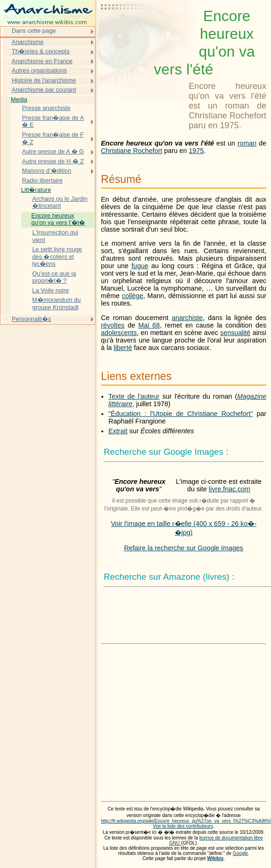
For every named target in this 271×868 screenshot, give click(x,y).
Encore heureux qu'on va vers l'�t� (58, 219)
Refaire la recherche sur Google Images (183, 548)
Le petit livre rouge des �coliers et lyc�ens (57, 256)
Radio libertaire (42, 180)
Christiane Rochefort (132, 151)
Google (240, 853)
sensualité (235, 333)
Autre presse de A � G (53, 151)
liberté (123, 348)
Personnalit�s (31, 319)
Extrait (118, 431)
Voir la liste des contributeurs (183, 826)
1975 (196, 151)
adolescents (119, 333)
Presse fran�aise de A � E (53, 121)
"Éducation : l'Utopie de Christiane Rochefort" (181, 414)
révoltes (113, 325)
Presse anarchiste (46, 108)
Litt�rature (36, 190)
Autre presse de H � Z (53, 161)
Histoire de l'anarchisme (44, 80)
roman (247, 143)
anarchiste (187, 318)
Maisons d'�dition (46, 171)
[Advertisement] (143, 30)
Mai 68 (149, 325)
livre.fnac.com (230, 489)
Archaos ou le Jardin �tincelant (60, 202)
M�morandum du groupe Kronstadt (57, 303)
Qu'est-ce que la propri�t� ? (54, 277)
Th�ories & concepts (41, 51)
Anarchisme (28, 42)
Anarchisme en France (42, 61)
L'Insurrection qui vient (55, 236)
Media (19, 99)
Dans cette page (34, 31)
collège (133, 296)
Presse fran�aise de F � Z (53, 138)
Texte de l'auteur (134, 396)
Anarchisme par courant (44, 90)
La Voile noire (51, 290)
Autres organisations (39, 70)
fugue (140, 266)
